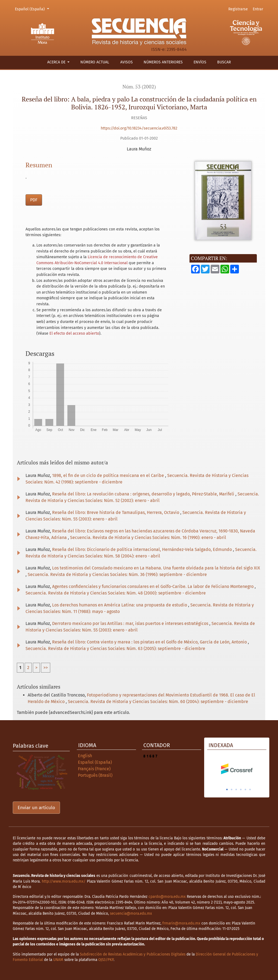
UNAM (58, 960)
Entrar (258, 9)
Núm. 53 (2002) (139, 87)
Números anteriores (163, 62)
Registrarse (238, 9)
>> (46, 668)
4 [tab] (241, 790)
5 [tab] (245, 790)
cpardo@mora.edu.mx (167, 897)
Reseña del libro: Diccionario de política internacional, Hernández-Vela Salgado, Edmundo (143, 549)
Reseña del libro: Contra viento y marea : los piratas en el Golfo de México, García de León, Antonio (150, 642)
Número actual (95, 62)
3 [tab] (236, 790)
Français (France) (94, 769)
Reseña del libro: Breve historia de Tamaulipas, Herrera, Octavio (116, 512)
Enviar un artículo (36, 808)
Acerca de (57, 62)
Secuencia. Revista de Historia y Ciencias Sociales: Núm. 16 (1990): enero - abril (148, 537)
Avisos (127, 62)
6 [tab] (250, 790)
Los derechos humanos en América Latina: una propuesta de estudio (120, 605)
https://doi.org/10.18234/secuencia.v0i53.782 (139, 128)
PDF (34, 200)
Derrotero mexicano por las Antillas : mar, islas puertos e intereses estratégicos (131, 623)
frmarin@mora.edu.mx (181, 923)
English (85, 756)
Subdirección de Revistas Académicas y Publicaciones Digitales (133, 954)
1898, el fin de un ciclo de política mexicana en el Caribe (109, 475)
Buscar (224, 62)
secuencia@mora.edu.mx (131, 913)
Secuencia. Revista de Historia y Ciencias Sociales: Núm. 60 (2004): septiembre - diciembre (158, 702)
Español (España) (33, 9)
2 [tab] (232, 790)
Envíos (200, 62)
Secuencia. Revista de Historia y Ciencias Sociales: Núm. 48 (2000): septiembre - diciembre (116, 593)
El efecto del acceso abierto (74, 333)
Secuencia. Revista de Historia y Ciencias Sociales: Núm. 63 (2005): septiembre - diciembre (115, 648)
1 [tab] (227, 790)
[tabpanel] (237, 769)
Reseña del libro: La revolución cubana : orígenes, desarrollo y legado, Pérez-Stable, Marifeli (144, 494)
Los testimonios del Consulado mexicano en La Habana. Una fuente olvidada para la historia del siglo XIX (156, 568)
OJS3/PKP (106, 960)
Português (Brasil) (95, 775)
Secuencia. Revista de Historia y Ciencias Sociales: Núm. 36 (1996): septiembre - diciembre (117, 574)
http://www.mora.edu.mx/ (64, 881)
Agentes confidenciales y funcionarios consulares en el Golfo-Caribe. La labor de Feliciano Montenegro (153, 586)
